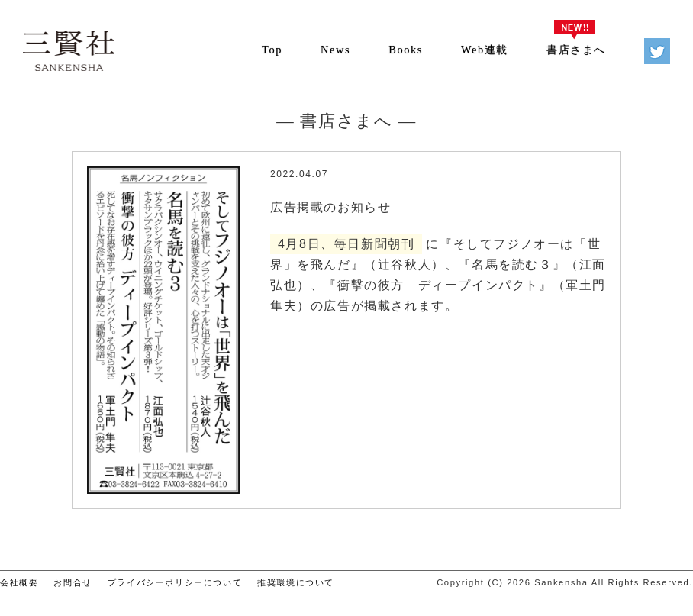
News (335, 50)
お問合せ (73, 582)
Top (272, 50)
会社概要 (19, 582)
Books (406, 50)
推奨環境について (296, 582)
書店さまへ (576, 50)
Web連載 (485, 50)
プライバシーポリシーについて (175, 582)
